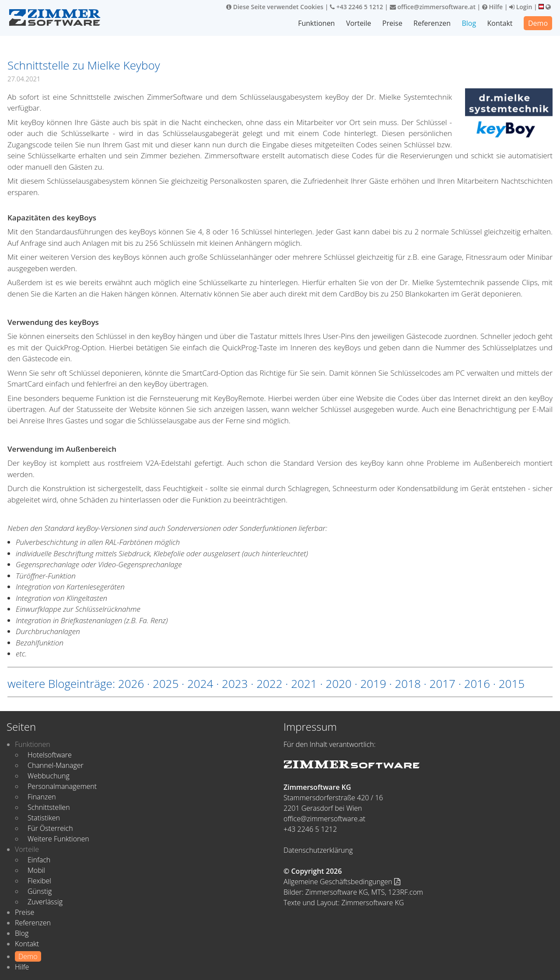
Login (521, 7)
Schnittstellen (49, 807)
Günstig (40, 891)
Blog (469, 23)
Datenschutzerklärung (318, 850)
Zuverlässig (45, 902)
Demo (538, 23)
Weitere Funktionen (58, 839)
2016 (477, 684)
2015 (512, 684)
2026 (131, 684)
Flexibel (39, 881)
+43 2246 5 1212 (357, 7)
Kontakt (500, 23)
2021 (304, 684)
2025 (166, 684)
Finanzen (42, 797)
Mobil (36, 870)
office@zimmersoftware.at (433, 7)
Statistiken (44, 818)
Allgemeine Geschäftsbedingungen (342, 882)
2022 (269, 684)
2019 (373, 684)
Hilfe (492, 7)
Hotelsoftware (50, 755)
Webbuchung (49, 776)
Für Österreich (50, 828)
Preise (392, 23)
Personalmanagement (62, 786)
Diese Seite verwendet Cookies (275, 7)
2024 (200, 684)
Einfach (39, 860)
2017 (443, 684)
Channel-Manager (56, 765)
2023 (235, 684)
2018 (408, 684)
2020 (338, 684)
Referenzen (432, 23)
